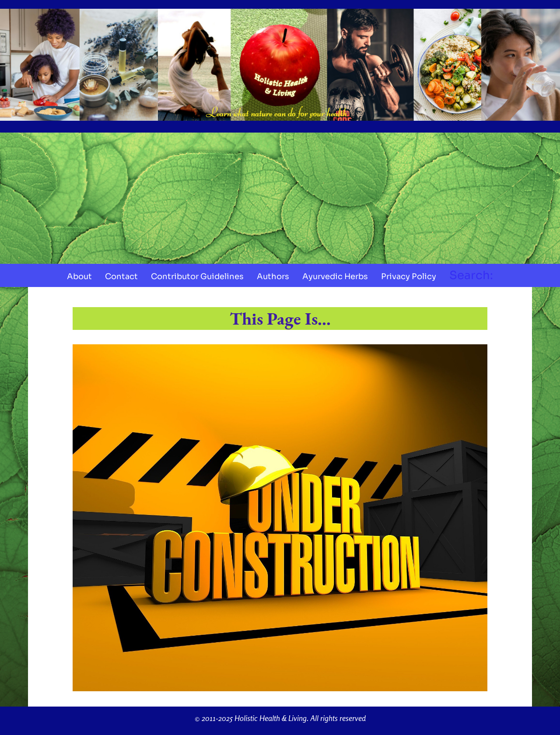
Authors (273, 276)
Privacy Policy (409, 276)
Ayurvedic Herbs (335, 276)
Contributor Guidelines (197, 276)
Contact (121, 276)
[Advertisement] (280, 198)
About (79, 276)
